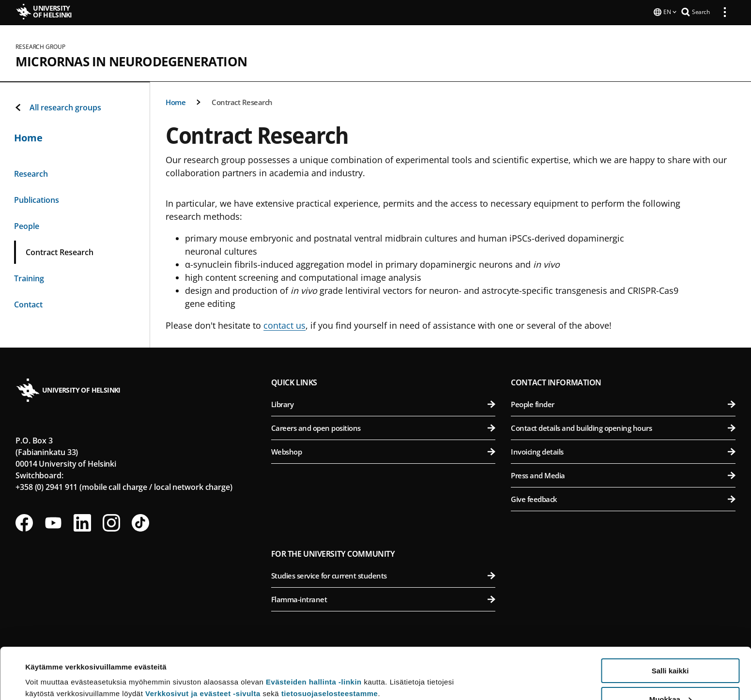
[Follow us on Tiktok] (140, 522)
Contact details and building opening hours (623, 427)
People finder (623, 403)
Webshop (383, 451)
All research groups (58, 107)
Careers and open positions (383, 427)
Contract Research (242, 101)
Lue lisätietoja (50, 669)
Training (29, 277)
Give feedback (623, 498)
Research (31, 173)
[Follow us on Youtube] (53, 522)
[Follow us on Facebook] (24, 522)
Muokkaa (671, 648)
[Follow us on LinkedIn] (82, 522)
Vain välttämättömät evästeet (670, 676)
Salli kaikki (670, 619)
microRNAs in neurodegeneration (131, 61)
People (27, 225)
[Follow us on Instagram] (111, 522)
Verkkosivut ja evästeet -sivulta (203, 642)
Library (383, 403)
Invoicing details (623, 451)
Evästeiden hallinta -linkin (314, 631)
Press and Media (623, 474)
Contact (28, 304)
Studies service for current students (383, 575)
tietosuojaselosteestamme (330, 642)
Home (176, 101)
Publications (37, 199)
